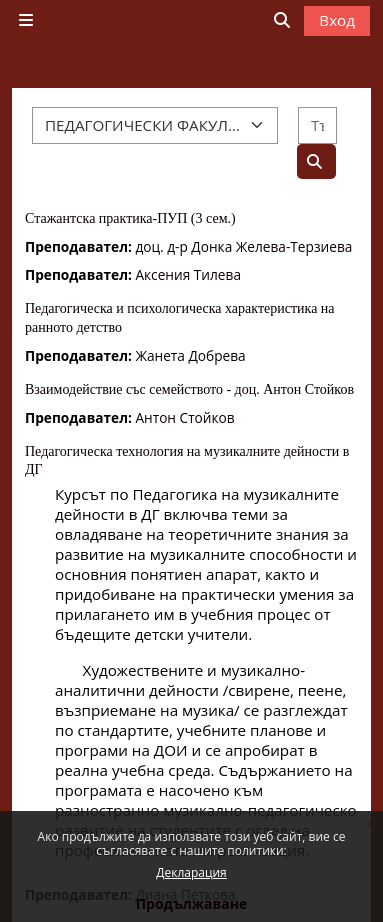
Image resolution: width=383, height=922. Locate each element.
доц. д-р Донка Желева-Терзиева (243, 246)
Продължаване (192, 903)
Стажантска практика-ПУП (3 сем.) (130, 218)
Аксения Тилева (188, 274)
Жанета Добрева (190, 355)
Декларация (191, 872)
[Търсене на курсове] (317, 125)
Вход (337, 20)
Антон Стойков (184, 417)
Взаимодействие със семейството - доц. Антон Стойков (189, 389)
